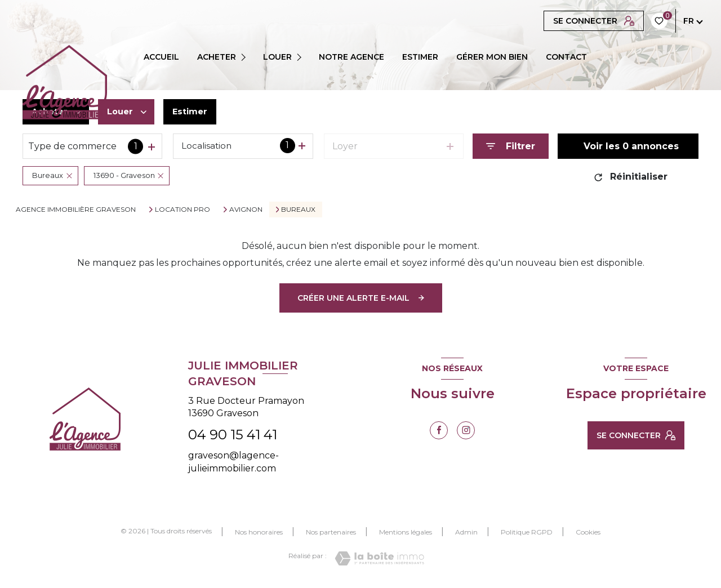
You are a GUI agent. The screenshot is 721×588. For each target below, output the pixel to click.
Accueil (161, 57)
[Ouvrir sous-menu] (247, 57)
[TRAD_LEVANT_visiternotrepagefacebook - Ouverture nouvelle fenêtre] (439, 430)
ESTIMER (420, 57)
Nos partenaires (331, 532)
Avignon (246, 210)
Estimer (196, 112)
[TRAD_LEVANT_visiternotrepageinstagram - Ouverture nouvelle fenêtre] (466, 430)
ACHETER (217, 57)
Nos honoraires (259, 532)
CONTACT (566, 57)
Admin (466, 532)
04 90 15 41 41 (233, 435)
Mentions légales (406, 532)
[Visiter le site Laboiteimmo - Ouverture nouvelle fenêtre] (379, 558)
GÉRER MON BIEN (492, 57)
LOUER (277, 57)
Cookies (588, 532)
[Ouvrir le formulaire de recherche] (511, 146)
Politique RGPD (527, 532)
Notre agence (351, 57)
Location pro (183, 210)
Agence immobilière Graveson (76, 209)
